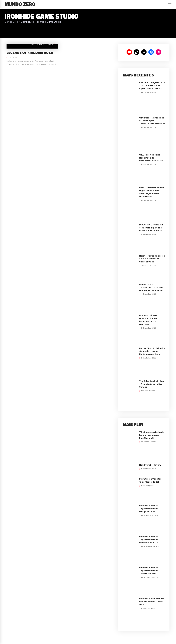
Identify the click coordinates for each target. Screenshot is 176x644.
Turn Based (48, 44)
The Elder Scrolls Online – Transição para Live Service (152, 384)
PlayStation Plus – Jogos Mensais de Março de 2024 (149, 509)
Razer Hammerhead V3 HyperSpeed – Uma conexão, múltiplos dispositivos (152, 192)
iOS (10, 57)
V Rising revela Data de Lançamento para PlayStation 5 (152, 435)
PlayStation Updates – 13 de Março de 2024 (151, 480)
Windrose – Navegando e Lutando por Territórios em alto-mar (152, 121)
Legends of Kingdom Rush (30, 53)
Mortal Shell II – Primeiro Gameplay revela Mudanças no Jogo (152, 351)
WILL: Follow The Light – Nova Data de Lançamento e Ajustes (151, 158)
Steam (14, 57)
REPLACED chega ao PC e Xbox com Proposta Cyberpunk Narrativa (152, 85)
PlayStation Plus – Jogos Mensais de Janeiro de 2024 (149, 571)
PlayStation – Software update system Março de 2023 (152, 602)
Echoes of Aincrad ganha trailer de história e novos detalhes (149, 320)
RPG (41, 44)
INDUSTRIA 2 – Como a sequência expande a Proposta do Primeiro (151, 228)
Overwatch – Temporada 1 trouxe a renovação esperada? (151, 287)
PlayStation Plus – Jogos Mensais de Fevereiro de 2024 (149, 540)
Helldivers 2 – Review (150, 465)
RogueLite (35, 44)
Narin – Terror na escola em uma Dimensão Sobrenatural (152, 259)
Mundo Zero (20, 4)
